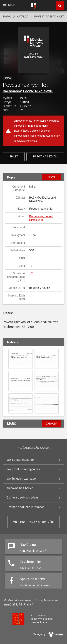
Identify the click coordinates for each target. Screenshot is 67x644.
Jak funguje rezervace (21, 479)
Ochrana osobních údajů (22, 498)
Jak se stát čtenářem (20, 460)
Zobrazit (51, 424)
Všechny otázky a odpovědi (33, 522)
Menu (9, 5)
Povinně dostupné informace (25, 507)
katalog (23, 17)
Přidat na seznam (45, 157)
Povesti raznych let (49, 17)
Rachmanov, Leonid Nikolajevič (28, 91)
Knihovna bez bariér (20, 488)
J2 (31, 273)
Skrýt (51, 177)
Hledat (58, 4)
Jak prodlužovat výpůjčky (23, 469)
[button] (33, 50)
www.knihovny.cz (27, 141)
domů (7, 17)
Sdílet (14, 157)
